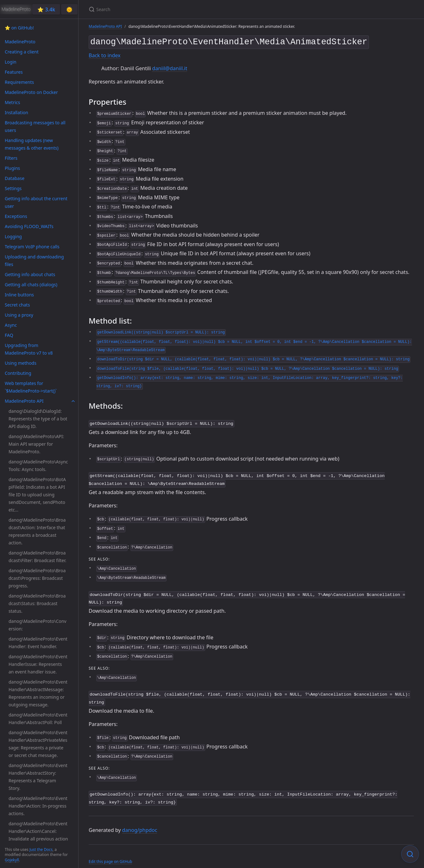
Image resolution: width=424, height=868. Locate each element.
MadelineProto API (105, 26)
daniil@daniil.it (170, 67)
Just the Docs (41, 849)
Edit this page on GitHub (110, 855)
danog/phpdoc (140, 823)
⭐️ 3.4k (46, 9)
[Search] (163, 9)
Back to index (104, 54)
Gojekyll (12, 860)
